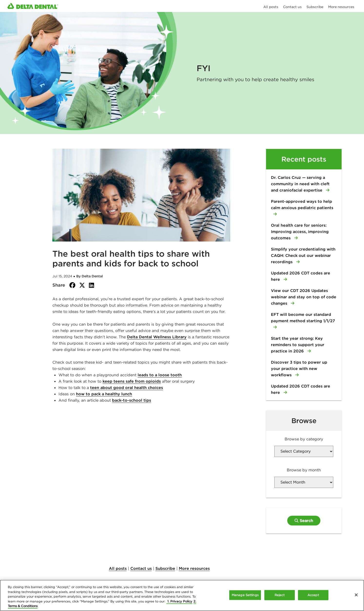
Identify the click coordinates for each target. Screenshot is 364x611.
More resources (194, 568)
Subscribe (165, 568)
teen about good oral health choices (127, 388)
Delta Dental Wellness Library (157, 337)
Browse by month (304, 470)
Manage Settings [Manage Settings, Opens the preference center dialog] (245, 595)
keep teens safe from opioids (132, 381)
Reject (280, 595)
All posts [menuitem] (271, 7)
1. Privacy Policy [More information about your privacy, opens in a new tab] (179, 601)
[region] (182, 595)
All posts (118, 568)
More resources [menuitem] (341, 7)
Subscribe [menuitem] (315, 7)
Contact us (141, 568)
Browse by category (304, 439)
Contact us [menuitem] (292, 7)
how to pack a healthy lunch (104, 394)
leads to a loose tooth (160, 375)
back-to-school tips (132, 400)
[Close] (356, 595)
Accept (313, 595)
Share (59, 285)
